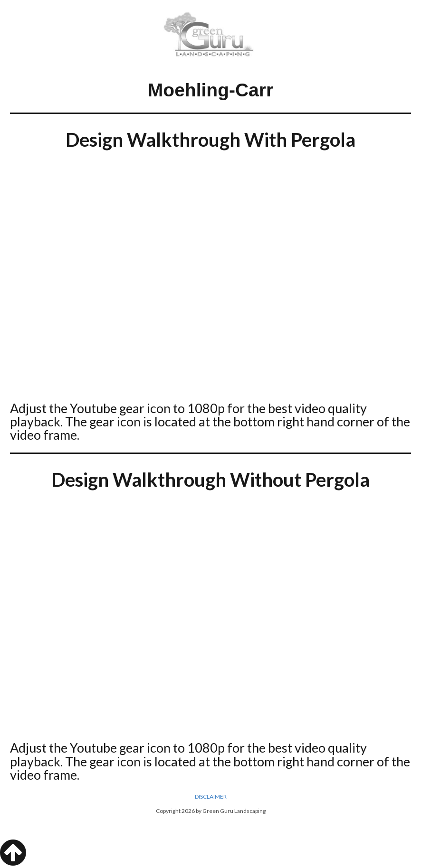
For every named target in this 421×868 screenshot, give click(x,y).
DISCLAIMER (211, 797)
